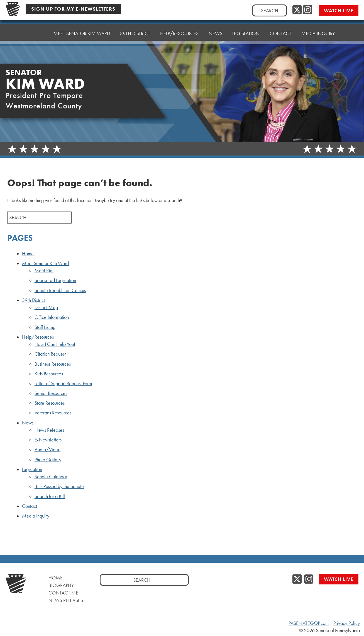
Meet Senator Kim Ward (45, 263)
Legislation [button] (246, 26)
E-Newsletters (48, 440)
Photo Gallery (48, 460)
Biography (61, 585)
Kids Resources (49, 374)
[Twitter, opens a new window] (297, 10)
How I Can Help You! (55, 344)
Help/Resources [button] (179, 29)
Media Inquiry (318, 24)
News (28, 423)
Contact (280, 25)
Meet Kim (44, 271)
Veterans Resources (53, 413)
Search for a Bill (50, 496)
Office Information (52, 317)
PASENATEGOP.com (309, 623)
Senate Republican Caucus (60, 290)
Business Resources (53, 364)
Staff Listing (45, 327)
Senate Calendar (51, 477)
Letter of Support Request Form (63, 383)
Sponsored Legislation (55, 280)
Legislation (32, 469)
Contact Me (63, 593)
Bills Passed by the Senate (59, 486)
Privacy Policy (347, 623)
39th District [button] (135, 31)
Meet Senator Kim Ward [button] (82, 32)
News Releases (49, 430)
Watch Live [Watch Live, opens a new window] (339, 10)
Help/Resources (38, 337)
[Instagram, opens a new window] (308, 10)
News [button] (215, 28)
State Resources (50, 403)
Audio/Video (47, 450)
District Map (46, 307)
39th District (33, 300)
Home (36, 33)
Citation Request (50, 354)
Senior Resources (51, 393)
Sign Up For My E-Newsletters (73, 9)
